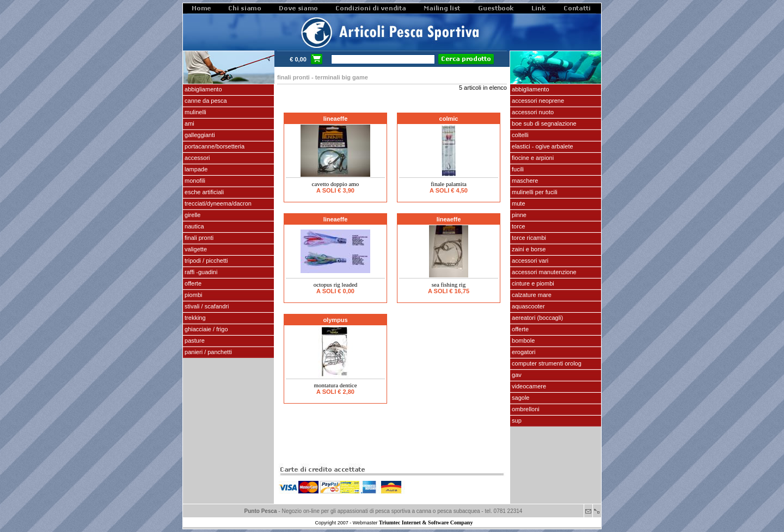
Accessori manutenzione (543, 272)
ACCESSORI (197, 158)
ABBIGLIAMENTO (203, 89)
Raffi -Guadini (200, 272)
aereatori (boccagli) (537, 318)
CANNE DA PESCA (205, 101)
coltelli (519, 135)
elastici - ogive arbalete (542, 146)
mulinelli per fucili (534, 192)
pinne (518, 215)
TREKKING (194, 318)
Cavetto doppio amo (336, 184)
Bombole (522, 341)
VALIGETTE (195, 249)
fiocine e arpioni (532, 158)
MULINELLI (195, 112)
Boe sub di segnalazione (543, 123)
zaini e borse (528, 249)
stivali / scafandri (206, 306)
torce (518, 226)
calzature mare (531, 295)
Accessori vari (529, 261)
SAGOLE (520, 398)
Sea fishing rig (449, 284)
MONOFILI (194, 181)
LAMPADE (195, 169)
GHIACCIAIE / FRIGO (206, 329)
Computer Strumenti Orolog (546, 363)
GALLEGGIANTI (199, 135)
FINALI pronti (198, 238)
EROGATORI (523, 352)
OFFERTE (192, 283)
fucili (517, 169)
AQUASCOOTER (528, 306)
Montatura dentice (335, 385)
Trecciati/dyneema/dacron (217, 203)
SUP (516, 420)
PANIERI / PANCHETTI (207, 352)
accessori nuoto (532, 112)
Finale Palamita (449, 184)
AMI (189, 123)
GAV (516, 375)
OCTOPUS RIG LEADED (336, 284)
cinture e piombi (532, 283)
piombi (192, 295)
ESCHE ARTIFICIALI (203, 192)
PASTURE (194, 341)
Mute (518, 203)
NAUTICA (194, 226)
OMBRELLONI (525, 409)
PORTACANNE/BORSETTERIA (214, 146)
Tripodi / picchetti (206, 261)
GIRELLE (192, 215)
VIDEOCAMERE (528, 386)
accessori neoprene (537, 101)
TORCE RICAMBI (528, 238)
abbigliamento (530, 89)
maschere (524, 181)
